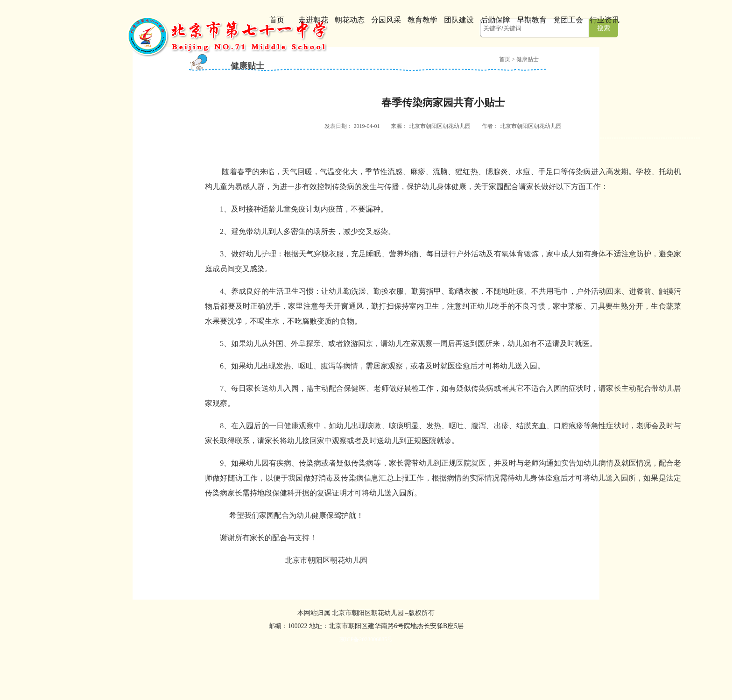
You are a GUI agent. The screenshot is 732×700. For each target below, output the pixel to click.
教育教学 (422, 20)
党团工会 (568, 20)
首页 (277, 20)
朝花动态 (350, 20)
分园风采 (386, 20)
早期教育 (532, 20)
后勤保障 (495, 20)
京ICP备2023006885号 (366, 639)
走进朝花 (313, 20)
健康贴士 (528, 59)
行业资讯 (605, 20)
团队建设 (459, 20)
